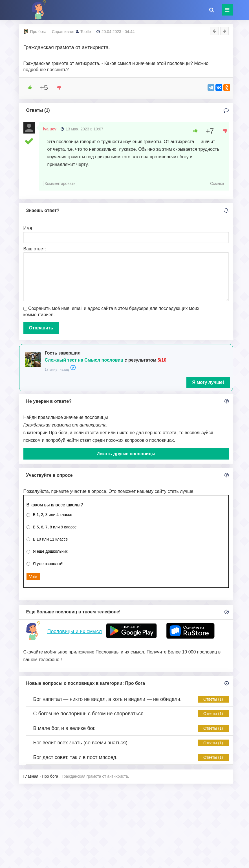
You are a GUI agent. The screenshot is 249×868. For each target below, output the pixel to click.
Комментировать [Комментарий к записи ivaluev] (60, 183)
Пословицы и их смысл (75, 631)
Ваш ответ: (35, 249)
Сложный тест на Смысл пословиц (84, 360)
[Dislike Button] (57, 88)
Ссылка (217, 183)
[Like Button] (28, 88)
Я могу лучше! (208, 382)
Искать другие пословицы (126, 454)
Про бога (38, 32)
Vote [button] (33, 577)
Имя (28, 228)
